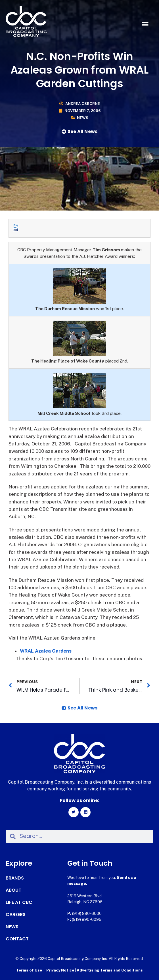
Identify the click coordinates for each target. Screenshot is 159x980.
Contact (17, 939)
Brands (15, 878)
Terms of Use (29, 970)
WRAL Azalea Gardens (46, 651)
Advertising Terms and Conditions (110, 970)
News (83, 118)
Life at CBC (19, 902)
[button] (145, 24)
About (13, 890)
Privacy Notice (61, 970)
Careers (16, 915)
